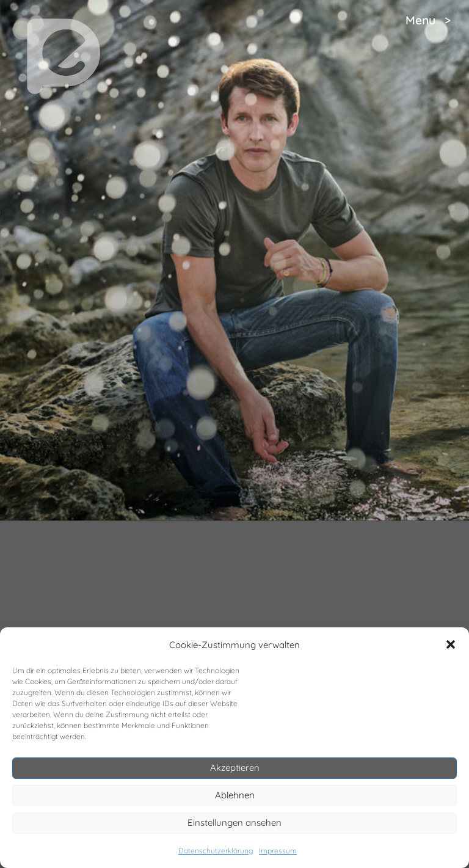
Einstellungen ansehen (234, 822)
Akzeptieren (235, 768)
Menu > (428, 20)
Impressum (278, 851)
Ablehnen (235, 795)
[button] (451, 644)
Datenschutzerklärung (216, 851)
